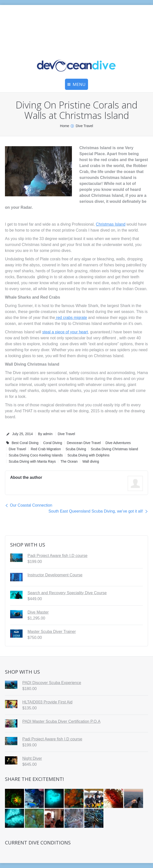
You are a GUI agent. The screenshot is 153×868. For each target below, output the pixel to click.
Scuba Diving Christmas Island (114, 449)
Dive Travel (84, 126)
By (45, 434)
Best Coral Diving (25, 443)
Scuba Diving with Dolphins (89, 455)
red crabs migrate (71, 318)
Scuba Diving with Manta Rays (32, 461)
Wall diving (91, 461)
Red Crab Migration (46, 449)
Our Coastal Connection (31, 505)
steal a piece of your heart (65, 332)
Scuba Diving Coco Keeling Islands (36, 455)
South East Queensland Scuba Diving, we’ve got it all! (96, 511)
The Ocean (69, 461)
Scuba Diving (76, 449)
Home (65, 126)
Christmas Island (110, 224)
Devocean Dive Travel (84, 443)
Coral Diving (53, 443)
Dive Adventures (118, 443)
